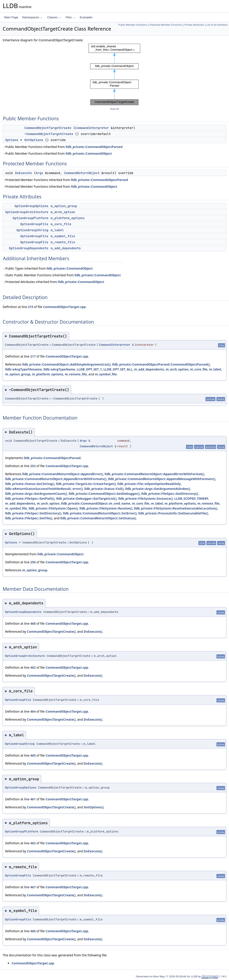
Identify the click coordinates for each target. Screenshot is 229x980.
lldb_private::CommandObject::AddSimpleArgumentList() (66, 364)
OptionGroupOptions (31, 206)
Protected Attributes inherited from (53, 282)
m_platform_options (68, 218)
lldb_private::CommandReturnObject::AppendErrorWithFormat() (154, 474)
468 (33, 623)
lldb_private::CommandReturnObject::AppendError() (63, 474)
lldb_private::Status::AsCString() (30, 484)
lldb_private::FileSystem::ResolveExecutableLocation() (176, 508)
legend (114, 109)
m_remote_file (63, 242)
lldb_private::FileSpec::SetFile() (29, 518)
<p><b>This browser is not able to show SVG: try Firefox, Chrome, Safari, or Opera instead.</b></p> (114, 75)
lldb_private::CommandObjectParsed (94, 147)
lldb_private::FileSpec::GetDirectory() (170, 494)
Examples (86, 17)
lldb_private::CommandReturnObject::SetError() (100, 513)
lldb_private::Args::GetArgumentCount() (36, 494)
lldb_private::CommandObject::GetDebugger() (104, 494)
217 (33, 356)
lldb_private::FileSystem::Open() (53, 508)
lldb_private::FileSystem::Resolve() (106, 508)
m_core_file (61, 224)
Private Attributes (194, 25)
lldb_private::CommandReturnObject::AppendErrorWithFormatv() (56, 479)
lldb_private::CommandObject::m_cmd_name (96, 503)
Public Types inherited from (48, 268)
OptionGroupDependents (29, 248)
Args (39, 173)
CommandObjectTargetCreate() (51, 631)
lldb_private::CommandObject (89, 153)
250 (33, 562)
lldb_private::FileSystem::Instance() (145, 498)
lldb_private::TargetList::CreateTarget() (86, 484)
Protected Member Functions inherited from (65, 180)
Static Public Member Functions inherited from (62, 275)
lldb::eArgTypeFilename (23, 369)
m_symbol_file (63, 236)
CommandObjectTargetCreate (48, 128)
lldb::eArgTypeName (59, 369)
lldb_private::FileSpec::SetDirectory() (33, 513)
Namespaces (32, 17)
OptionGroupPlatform (31, 218)
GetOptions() (94, 807)
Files (70, 17)
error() (77, 489)
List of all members (217, 25)
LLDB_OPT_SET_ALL (118, 369)
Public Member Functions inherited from (63, 147)
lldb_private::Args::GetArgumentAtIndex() (158, 489)
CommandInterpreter (92, 128)
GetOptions (34, 140)
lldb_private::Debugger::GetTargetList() (86, 498)
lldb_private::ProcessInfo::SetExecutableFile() (173, 513)
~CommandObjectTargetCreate (49, 134)
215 (30, 307)
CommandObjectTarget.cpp (64, 307)
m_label (57, 230)
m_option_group (64, 206)
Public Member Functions (133, 25)
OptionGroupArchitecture (27, 212)
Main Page (11, 17)
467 (33, 887)
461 (33, 799)
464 (33, 711)
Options (12, 140)
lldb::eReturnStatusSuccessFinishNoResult (38, 489)
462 (33, 667)
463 (33, 843)
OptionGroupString (32, 230)
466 (33, 931)
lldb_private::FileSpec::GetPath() (30, 498)
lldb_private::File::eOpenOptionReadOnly (149, 484)
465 (33, 755)
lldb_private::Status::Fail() (104, 489)
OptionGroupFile (34, 224)
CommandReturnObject (82, 173)
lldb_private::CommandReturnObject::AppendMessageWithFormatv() (162, 479)
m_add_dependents (66, 248)
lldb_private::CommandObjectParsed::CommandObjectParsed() (161, 364)
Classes (54, 17)
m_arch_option (63, 212)
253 (33, 466)
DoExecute (23, 173)
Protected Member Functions (166, 25)
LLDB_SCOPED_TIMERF (191, 498)
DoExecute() (93, 631)
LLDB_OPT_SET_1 (89, 369)
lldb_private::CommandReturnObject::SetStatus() (98, 518)
